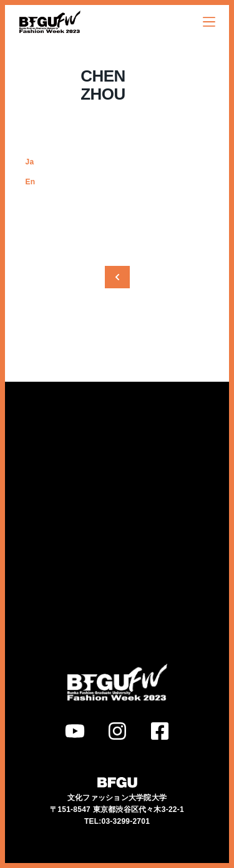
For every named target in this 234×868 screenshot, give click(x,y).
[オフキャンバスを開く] (209, 22)
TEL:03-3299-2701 (117, 803)
